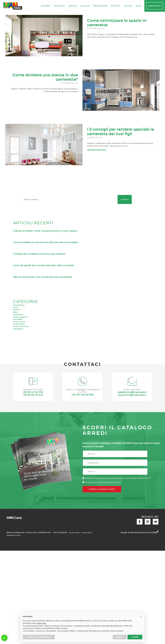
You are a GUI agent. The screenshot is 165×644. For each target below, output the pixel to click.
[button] (4, 638)
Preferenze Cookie (23, 535)
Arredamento (19, 305)
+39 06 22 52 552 (33, 392)
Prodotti (59, 6)
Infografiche (18, 314)
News (15, 312)
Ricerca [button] (125, 199)
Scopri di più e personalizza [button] (39, 637)
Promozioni (100, 6)
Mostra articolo (97, 151)
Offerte (116, 6)
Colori (16, 307)
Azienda (46, 6)
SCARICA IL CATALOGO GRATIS (102, 490)
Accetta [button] (135, 637)
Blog (139, 6)
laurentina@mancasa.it (132, 395)
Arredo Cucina (19, 322)
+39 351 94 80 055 (82, 395)
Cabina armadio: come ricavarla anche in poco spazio (45, 231)
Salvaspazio (18, 329)
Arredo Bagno (19, 324)
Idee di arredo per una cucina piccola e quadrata (42, 277)
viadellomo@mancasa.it (132, 392)
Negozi (128, 6)
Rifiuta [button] (120, 637)
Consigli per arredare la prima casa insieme (39, 254)
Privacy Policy (76, 533)
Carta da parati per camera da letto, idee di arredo (43, 265)
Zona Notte (18, 319)
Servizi (73, 6)
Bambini (17, 310)
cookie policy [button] (41, 623)
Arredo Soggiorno (20, 317)
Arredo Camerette (21, 326)
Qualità (85, 6)
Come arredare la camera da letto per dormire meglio (46, 242)
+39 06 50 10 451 (33, 395)
